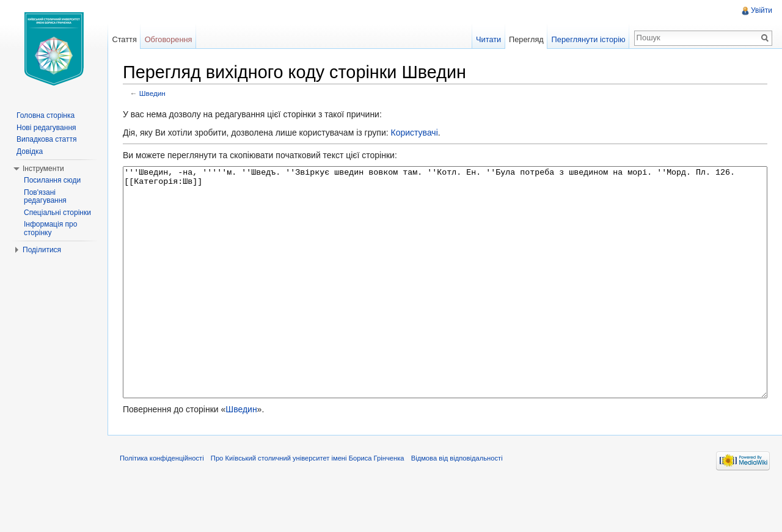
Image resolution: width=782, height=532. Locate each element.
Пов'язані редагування (45, 197)
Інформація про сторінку (50, 228)
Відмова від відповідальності (457, 504)
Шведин (152, 93)
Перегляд (526, 39)
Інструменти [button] (43, 169)
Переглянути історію (589, 39)
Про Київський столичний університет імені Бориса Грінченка (308, 504)
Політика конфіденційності (162, 504)
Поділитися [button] (42, 250)
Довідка (30, 151)
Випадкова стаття (46, 139)
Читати (488, 39)
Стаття (124, 39)
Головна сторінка (46, 115)
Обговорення (169, 39)
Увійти (762, 10)
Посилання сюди (52, 180)
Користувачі (414, 133)
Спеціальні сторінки (57, 213)
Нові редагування (46, 128)
